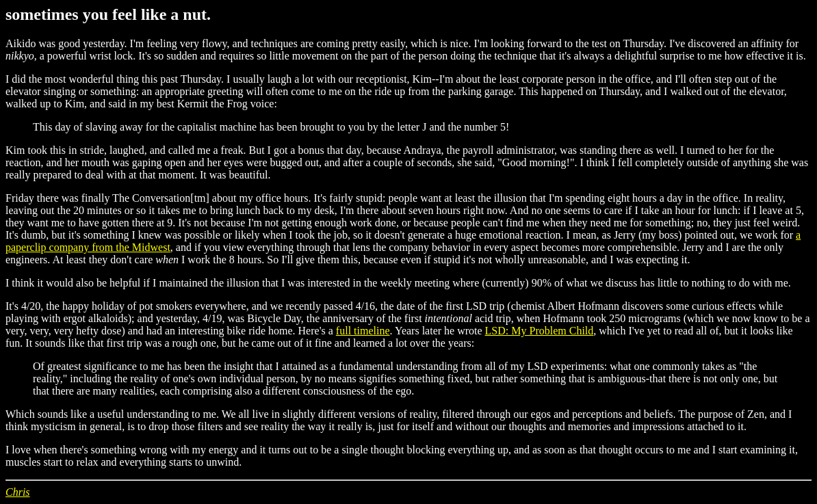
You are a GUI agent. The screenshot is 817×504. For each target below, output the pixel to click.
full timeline (363, 331)
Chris (18, 492)
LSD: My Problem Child (540, 331)
